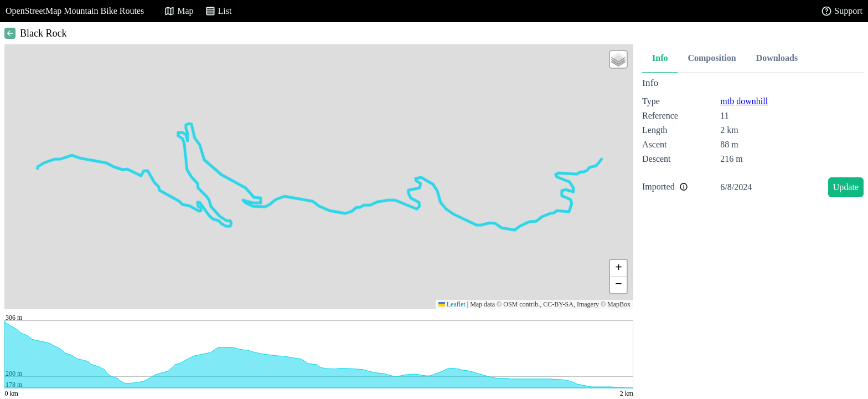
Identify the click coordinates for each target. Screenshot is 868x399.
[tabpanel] (753, 139)
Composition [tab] (712, 58)
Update (846, 187)
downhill (752, 101)
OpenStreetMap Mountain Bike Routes (75, 11)
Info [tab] (660, 58)
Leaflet (452, 304)
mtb (727, 101)
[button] (618, 59)
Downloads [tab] (777, 58)
